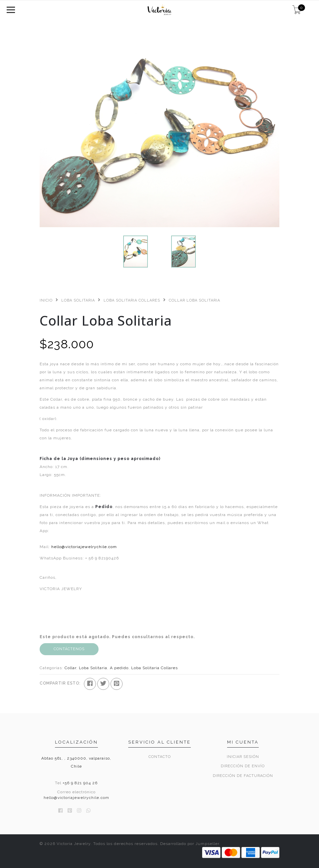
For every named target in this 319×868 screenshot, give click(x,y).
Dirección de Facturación (243, 776)
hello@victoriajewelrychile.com (84, 547)
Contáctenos (69, 649)
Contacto (160, 757)
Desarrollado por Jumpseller (190, 844)
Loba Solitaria (78, 300)
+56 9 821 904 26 (80, 783)
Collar (70, 668)
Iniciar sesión (243, 757)
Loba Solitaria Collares (132, 300)
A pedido (119, 668)
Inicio (46, 300)
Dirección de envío (243, 766)
